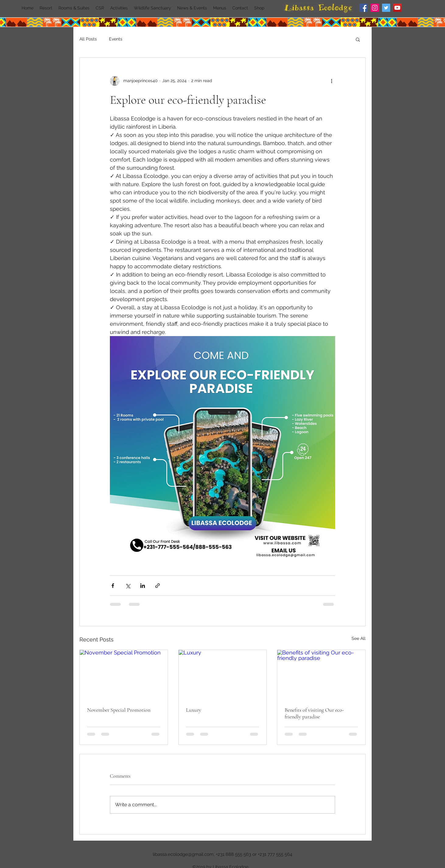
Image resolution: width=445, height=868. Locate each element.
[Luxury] (223, 675)
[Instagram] (375, 8)
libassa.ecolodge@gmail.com (183, 854)
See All (359, 638)
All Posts (88, 39)
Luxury (194, 710)
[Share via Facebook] (113, 586)
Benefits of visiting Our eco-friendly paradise (314, 713)
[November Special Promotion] (124, 675)
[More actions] (331, 81)
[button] (358, 39)
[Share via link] (158, 586)
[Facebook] (364, 8)
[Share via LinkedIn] (143, 586)
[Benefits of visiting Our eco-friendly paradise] (321, 675)
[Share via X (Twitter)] (128, 586)
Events (116, 39)
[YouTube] (397, 8)
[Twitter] (386, 8)
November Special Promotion (119, 710)
